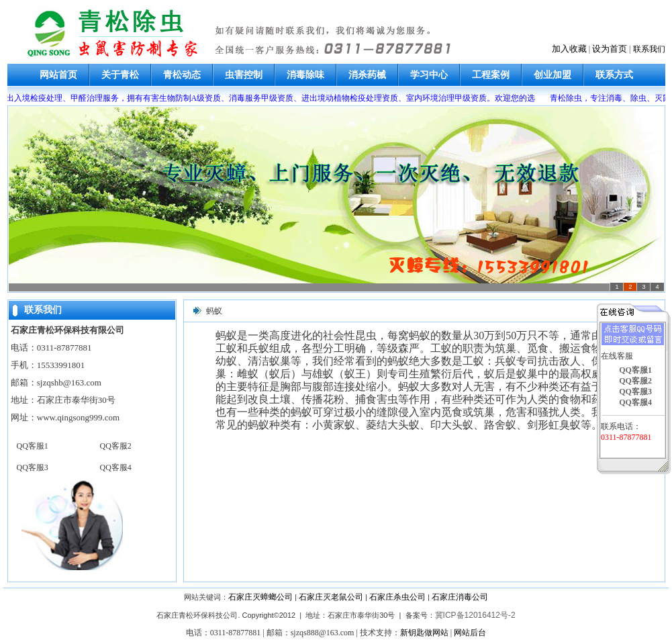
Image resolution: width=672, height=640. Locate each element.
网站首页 (58, 75)
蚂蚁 (214, 311)
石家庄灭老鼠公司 (331, 597)
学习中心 (429, 75)
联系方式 (614, 75)
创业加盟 (553, 75)
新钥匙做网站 (424, 633)
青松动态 (182, 75)
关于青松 (120, 75)
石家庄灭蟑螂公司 (260, 597)
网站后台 (470, 633)
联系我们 (649, 49)
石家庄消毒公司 (460, 597)
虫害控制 (244, 75)
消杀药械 (367, 75)
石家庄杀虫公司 (397, 597)
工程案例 (491, 75)
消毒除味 (305, 75)
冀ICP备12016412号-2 (475, 615)
